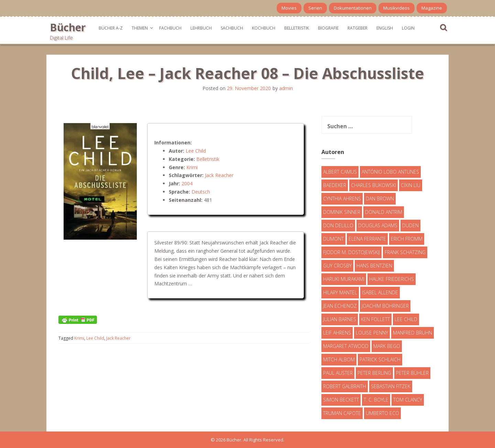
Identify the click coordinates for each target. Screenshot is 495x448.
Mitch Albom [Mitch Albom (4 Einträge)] (339, 359)
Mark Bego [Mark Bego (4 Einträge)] (387, 346)
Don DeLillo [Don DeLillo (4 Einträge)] (338, 225)
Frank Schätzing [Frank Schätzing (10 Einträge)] (405, 252)
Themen (140, 28)
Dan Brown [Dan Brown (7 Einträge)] (380, 199)
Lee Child (196, 151)
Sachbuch (232, 28)
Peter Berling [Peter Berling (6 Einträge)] (374, 373)
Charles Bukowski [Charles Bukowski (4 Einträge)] (373, 185)
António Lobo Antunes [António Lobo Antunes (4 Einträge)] (390, 172)
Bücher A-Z (111, 28)
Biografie (328, 28)
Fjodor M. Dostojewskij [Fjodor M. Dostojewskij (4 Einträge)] (351, 252)
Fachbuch (170, 28)
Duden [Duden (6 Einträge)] (410, 225)
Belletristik (297, 28)
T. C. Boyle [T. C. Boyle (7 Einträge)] (376, 400)
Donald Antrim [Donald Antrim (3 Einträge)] (384, 212)
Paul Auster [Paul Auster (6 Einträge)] (338, 373)
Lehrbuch (201, 28)
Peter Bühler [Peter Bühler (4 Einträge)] (412, 373)
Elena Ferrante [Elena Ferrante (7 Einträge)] (367, 239)
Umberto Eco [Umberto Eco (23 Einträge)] (382, 413)
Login (408, 28)
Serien (315, 8)
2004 (187, 183)
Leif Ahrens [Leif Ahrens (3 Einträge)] (337, 333)
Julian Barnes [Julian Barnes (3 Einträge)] (340, 319)
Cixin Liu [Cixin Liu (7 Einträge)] (411, 185)
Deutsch (201, 192)
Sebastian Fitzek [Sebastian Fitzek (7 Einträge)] (391, 386)
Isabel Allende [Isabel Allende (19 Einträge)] (380, 292)
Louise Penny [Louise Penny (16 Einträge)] (372, 333)
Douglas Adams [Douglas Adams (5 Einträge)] (378, 225)
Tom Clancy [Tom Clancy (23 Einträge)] (408, 400)
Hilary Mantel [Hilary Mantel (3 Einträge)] (340, 292)
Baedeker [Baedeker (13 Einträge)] (335, 185)
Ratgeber (357, 28)
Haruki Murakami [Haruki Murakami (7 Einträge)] (344, 279)
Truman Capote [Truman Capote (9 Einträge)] (342, 413)
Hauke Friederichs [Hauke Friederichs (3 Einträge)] (392, 279)
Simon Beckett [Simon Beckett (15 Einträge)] (341, 400)
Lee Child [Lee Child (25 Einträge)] (406, 319)
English (385, 28)
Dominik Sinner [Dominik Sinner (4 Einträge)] (342, 212)
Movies (289, 8)
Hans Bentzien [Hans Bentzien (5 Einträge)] (374, 266)
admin (286, 88)
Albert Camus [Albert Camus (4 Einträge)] (340, 172)
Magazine (432, 8)
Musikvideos (397, 8)
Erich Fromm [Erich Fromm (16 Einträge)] (407, 239)
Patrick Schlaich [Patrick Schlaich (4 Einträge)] (380, 359)
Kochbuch (264, 28)
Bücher (68, 27)
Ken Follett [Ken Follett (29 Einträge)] (375, 319)
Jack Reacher (219, 175)
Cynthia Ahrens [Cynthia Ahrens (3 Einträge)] (342, 199)
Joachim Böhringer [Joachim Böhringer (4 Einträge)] (385, 306)
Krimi (192, 167)
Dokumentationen (353, 8)
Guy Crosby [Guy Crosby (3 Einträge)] (337, 266)
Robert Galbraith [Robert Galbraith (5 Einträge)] (345, 386)
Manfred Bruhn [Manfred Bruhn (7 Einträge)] (412, 333)
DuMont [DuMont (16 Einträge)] (333, 239)
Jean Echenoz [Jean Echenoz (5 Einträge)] (340, 306)
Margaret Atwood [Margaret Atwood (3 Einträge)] (346, 346)
